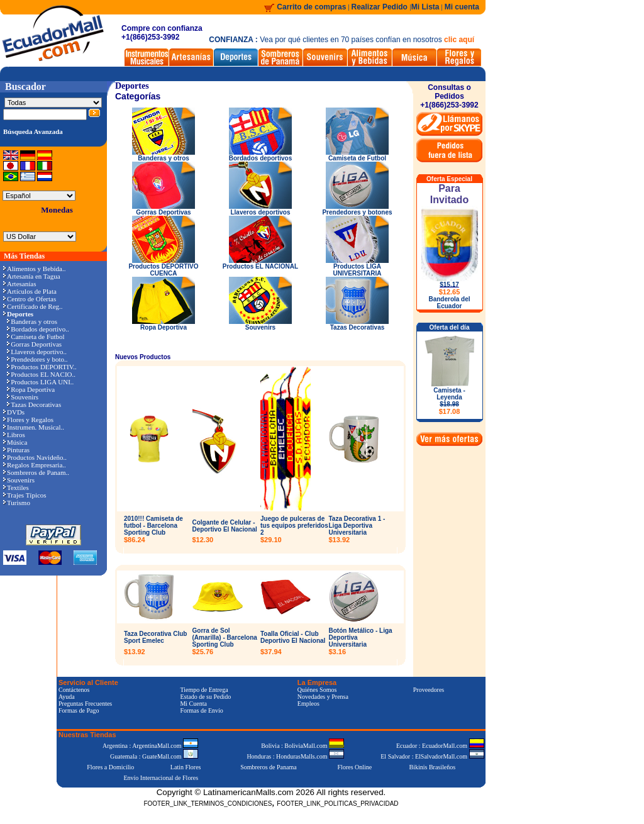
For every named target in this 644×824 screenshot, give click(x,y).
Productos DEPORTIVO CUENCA (163, 267)
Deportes (132, 86)
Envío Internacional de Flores (161, 778)
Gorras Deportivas (34, 344)
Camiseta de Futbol (36, 337)
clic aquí (459, 40)
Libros (14, 435)
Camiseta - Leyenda (449, 401)
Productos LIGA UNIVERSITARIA (357, 267)
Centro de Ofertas (30, 299)
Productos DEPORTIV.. (42, 367)
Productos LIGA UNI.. (40, 382)
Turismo (17, 503)
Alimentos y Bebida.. (35, 269)
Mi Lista (425, 7)
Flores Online (355, 767)
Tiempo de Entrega (204, 690)
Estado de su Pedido (205, 697)
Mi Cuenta (193, 704)
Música (15, 442)
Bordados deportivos (261, 155)
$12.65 (450, 292)
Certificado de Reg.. (33, 306)
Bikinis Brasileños (433, 767)
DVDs (14, 412)
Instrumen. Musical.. (34, 427)
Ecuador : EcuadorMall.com (440, 746)
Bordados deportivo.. (38, 329)
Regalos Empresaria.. (35, 465)
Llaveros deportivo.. (37, 352)
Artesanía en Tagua (32, 276)
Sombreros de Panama (268, 767)
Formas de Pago (79, 710)
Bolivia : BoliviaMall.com (303, 746)
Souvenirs (23, 397)
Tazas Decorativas (34, 404)
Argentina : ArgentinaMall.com (150, 746)
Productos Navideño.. (35, 457)
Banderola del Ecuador (449, 303)
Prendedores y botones (357, 209)
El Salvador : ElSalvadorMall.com (432, 756)
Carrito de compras (311, 7)
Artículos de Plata (30, 291)
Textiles (16, 487)
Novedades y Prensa (323, 697)
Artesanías (19, 284)
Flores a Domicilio (110, 767)
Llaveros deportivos (260, 209)
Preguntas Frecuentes (85, 704)
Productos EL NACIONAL (260, 264)
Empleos (308, 704)
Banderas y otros (32, 321)
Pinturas (16, 450)
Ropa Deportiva (31, 389)
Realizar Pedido (381, 7)
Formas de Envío (201, 710)
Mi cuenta (462, 7)
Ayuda (67, 697)
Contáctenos (74, 690)
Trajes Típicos (25, 495)
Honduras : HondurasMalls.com (295, 756)
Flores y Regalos (28, 420)
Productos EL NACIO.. (41, 374)
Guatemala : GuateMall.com (154, 756)
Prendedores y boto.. (37, 359)
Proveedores (429, 690)
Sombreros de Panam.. (36, 472)
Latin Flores (186, 767)
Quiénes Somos (317, 690)
